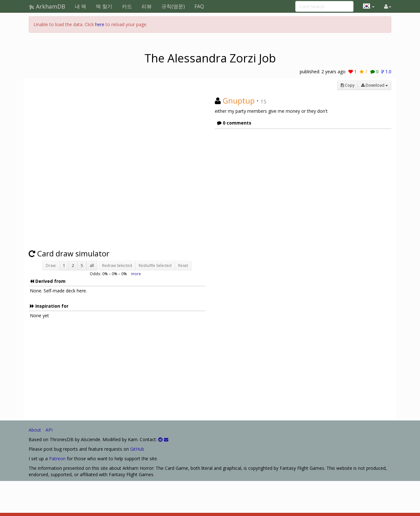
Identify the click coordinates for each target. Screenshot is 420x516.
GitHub (137, 449)
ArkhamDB (47, 6)
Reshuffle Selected (155, 265)
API (49, 430)
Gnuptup (239, 100)
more (136, 274)
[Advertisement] (117, 371)
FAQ (199, 6)
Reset (183, 265)
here (100, 24)
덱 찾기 (104, 6)
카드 (127, 6)
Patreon (57, 459)
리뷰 (147, 6)
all (92, 265)
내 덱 (80, 6)
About (35, 430)
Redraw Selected (117, 265)
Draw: (51, 265)
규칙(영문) (173, 6)
